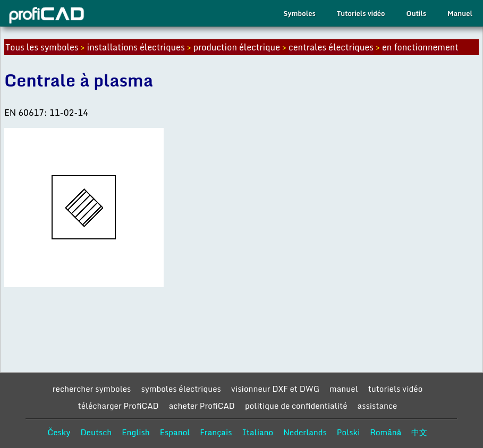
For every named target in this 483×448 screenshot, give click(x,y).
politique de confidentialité (296, 406)
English (136, 432)
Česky (59, 432)
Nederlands (305, 432)
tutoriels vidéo (396, 389)
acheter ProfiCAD (202, 406)
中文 (419, 432)
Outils (416, 13)
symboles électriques (181, 389)
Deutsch (96, 432)
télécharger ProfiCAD (118, 406)
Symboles (299, 13)
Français (216, 432)
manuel (344, 389)
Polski (348, 432)
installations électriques (136, 47)
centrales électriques (331, 47)
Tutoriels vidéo (361, 13)
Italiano (258, 432)
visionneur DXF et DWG (275, 389)
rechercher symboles (92, 389)
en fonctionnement (420, 47)
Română (385, 432)
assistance (378, 406)
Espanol (175, 432)
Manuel (460, 13)
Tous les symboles (42, 47)
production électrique (237, 47)
